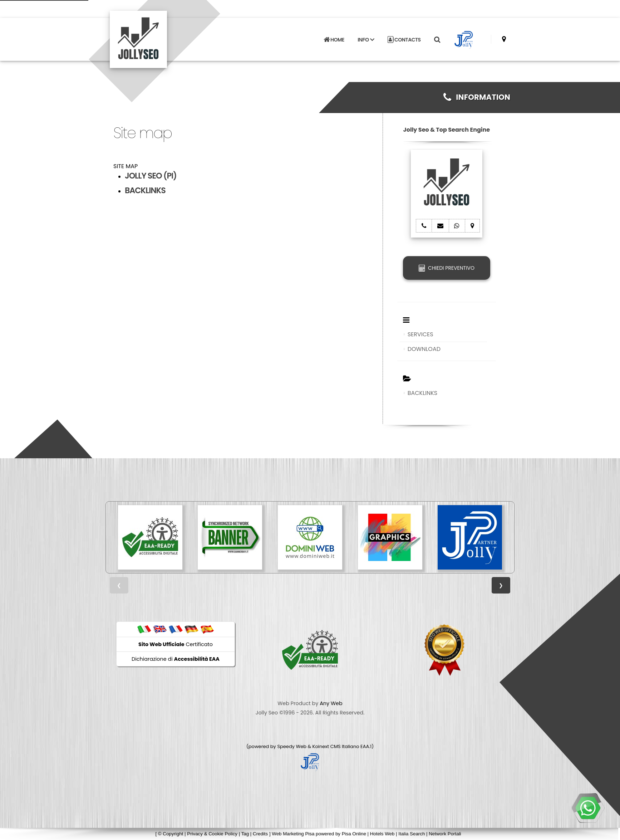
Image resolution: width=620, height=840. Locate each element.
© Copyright (171, 834)
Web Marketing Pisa (293, 834)
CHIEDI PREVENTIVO (447, 268)
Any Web (331, 703)
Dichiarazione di (176, 659)
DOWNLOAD (424, 349)
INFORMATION (477, 97)
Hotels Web (382, 834)
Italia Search (412, 834)
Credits (260, 834)
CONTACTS (404, 40)
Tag (245, 834)
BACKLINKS (423, 393)
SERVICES (420, 334)
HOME (334, 40)
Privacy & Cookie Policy (212, 834)
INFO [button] (366, 40)
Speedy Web (292, 746)
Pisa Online (354, 834)
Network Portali (445, 834)
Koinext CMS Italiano (336, 746)
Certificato (176, 644)
